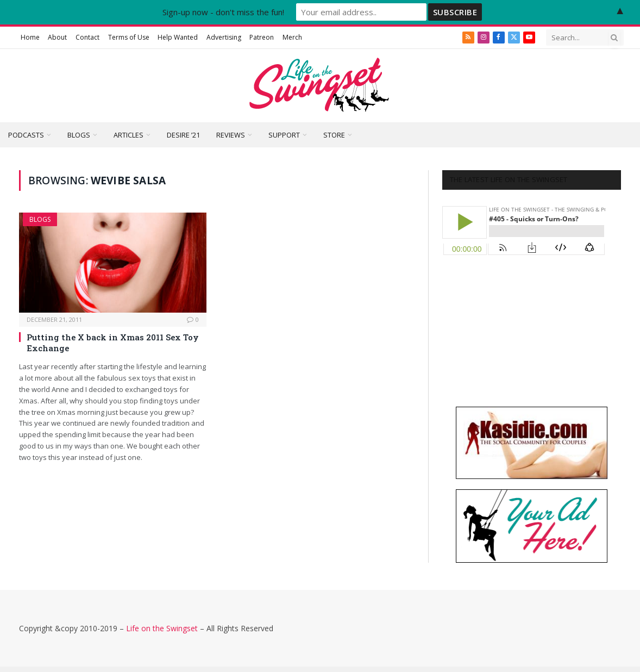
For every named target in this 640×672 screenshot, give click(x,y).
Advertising (224, 37)
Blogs (79, 135)
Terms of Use (129, 37)
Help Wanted (178, 37)
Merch (292, 37)
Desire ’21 (183, 135)
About (57, 37)
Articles (128, 135)
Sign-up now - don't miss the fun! (223, 12)
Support (284, 135)
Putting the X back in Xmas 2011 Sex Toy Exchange (113, 343)
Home (30, 37)
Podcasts (26, 135)
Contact (87, 37)
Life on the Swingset (162, 628)
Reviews (231, 135)
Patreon (262, 37)
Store (334, 135)
